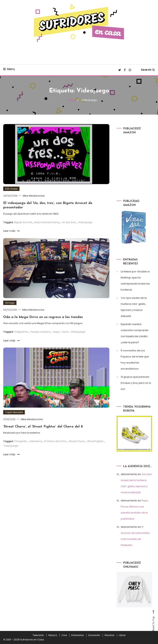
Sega (56, 332)
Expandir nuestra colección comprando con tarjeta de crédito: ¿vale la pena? (135, 333)
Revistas (110, 635)
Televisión (38, 635)
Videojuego (85, 222)
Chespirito (21, 441)
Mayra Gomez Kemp (47, 222)
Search (148, 70)
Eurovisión (94, 635)
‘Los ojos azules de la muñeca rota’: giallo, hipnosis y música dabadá (134, 307)
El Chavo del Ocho (55, 441)
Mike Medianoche (34, 196)
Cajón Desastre (14, 412)
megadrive (21, 332)
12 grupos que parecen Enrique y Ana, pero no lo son (136, 383)
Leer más (11, 231)
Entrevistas (78, 635)
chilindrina (35, 441)
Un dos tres (69, 222)
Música (53, 635)
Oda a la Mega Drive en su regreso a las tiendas (43, 317)
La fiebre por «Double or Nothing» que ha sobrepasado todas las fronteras (135, 281)
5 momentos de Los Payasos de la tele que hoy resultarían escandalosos (135, 360)
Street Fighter (95, 441)
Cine (64, 635)
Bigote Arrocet (23, 222)
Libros (122, 635)
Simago (10, 303)
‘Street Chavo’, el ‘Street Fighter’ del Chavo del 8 (43, 427)
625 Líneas (11, 189)
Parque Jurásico (40, 332)
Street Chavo (77, 441)
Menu (9, 69)
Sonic (65, 332)
